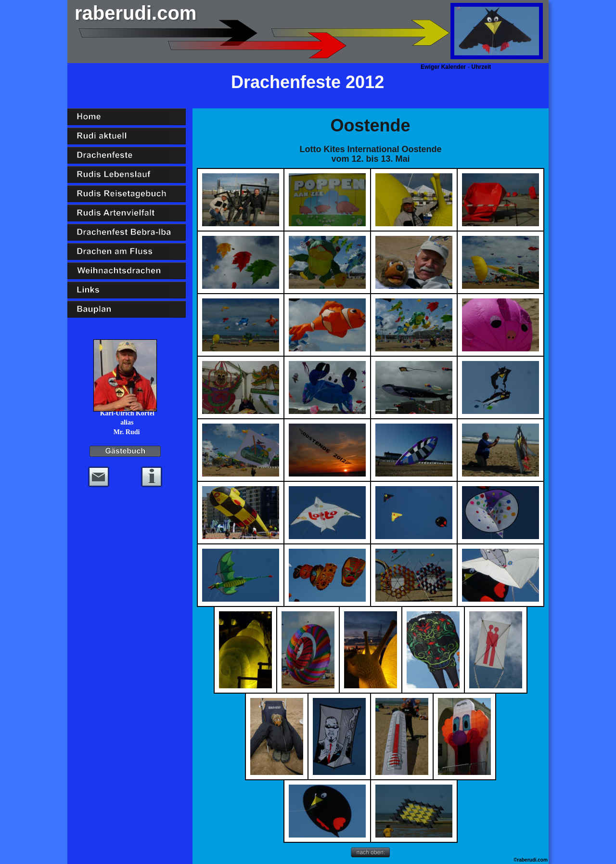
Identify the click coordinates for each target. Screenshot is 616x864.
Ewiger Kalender (443, 67)
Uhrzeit (481, 67)
